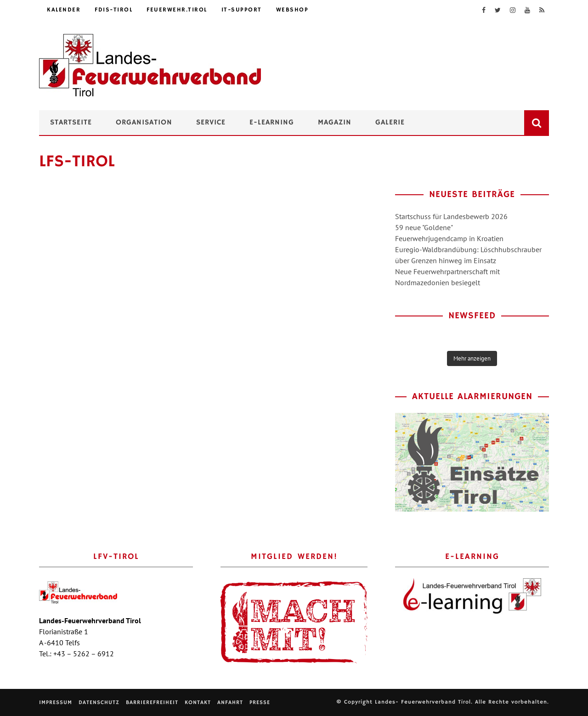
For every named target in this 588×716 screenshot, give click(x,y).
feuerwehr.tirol (177, 10)
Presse (260, 702)
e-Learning (272, 123)
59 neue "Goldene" (424, 227)
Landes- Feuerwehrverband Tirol (423, 702)
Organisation (144, 123)
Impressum (56, 702)
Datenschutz (99, 702)
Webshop (292, 10)
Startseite (71, 123)
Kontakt (198, 702)
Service (211, 123)
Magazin (335, 123)
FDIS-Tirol (113, 10)
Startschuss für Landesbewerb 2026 (451, 216)
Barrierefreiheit (152, 702)
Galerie (390, 123)
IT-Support (242, 10)
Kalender (64, 10)
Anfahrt (230, 702)
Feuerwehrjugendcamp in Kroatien (449, 238)
